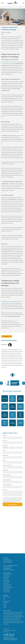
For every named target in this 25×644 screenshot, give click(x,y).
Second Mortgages (6, 577)
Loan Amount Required (7, 485)
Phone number (5, 455)
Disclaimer (9, 499)
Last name (5, 441)
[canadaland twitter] (8, 636)
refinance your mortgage (7, 307)
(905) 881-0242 (9, 567)
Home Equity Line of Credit (7, 574)
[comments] (12, 493)
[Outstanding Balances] (12, 482)
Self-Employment (6, 583)
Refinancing (5, 579)
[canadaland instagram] (13, 636)
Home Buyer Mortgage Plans (8, 587)
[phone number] (12, 457)
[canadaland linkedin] (10, 636)
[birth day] (12, 448)
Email (4, 450)
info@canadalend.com (10, 570)
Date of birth (5, 446)
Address (4, 460)
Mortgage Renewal (6, 589)
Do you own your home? (7, 465)
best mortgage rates (8, 187)
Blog (4, 598)
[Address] (12, 462)
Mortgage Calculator (7, 592)
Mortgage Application (7, 601)
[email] (12, 453)
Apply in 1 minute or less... (10, 433)
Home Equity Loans (6, 576)
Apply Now (7, 336)
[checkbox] (4, 498)
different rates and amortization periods (11, 44)
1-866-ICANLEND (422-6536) (12, 565)
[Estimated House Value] (12, 477)
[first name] (12, 438)
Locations (5, 606)
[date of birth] (6, 448)
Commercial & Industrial (7, 586)
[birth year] (19, 448)
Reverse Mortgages (6, 590)
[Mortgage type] (12, 472)
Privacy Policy (14, 499)
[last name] (12, 443)
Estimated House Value (7, 475)
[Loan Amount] (12, 487)
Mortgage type (5, 470)
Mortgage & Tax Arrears (7, 585)
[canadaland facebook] (5, 636)
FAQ (4, 600)
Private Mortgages (6, 580)
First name (5, 436)
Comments (5, 490)
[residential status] (12, 467)
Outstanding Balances (7, 480)
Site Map (5, 607)
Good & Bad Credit (6, 582)
